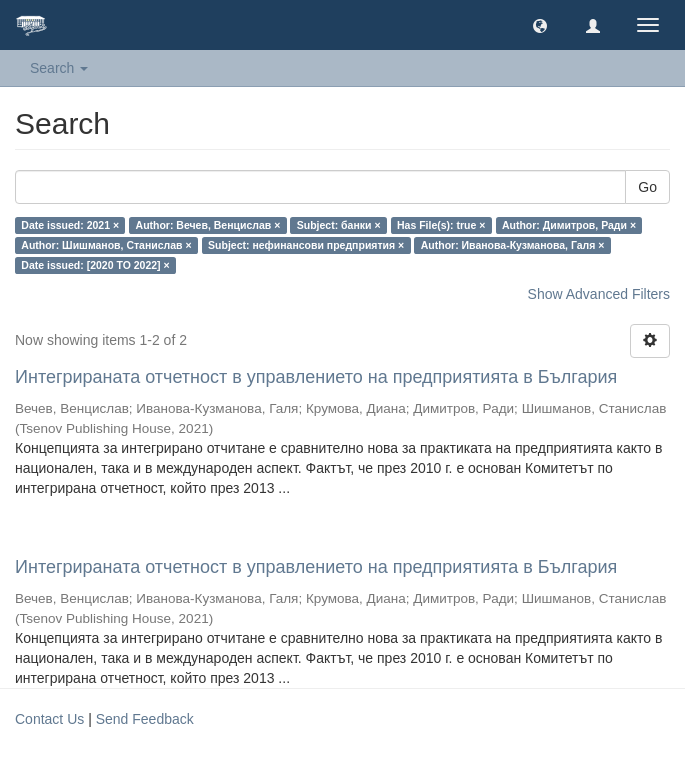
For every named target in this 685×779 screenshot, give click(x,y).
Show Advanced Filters (599, 294)
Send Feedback (145, 719)
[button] (540, 25)
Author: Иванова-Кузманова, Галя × (513, 245)
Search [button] (59, 68)
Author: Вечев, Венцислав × (208, 225)
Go (647, 187)
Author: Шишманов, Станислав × (106, 245)
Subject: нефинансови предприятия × (306, 245)
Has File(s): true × (441, 225)
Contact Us (49, 719)
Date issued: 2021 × (70, 225)
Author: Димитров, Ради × (569, 225)
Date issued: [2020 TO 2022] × (95, 265)
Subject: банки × (339, 225)
